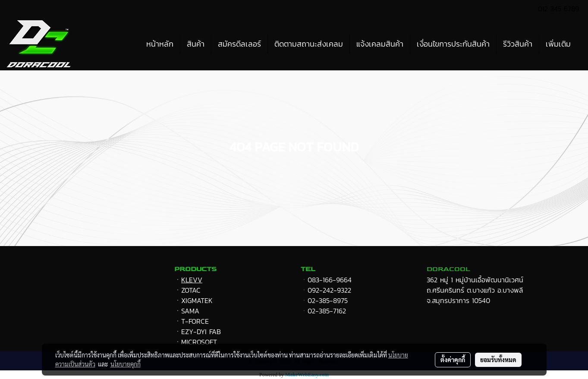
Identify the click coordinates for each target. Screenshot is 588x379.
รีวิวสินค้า (518, 44)
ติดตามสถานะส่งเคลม (309, 44)
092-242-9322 (329, 290)
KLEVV (192, 280)
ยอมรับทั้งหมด (498, 360)
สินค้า (196, 44)
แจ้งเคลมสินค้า (380, 44)
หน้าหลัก (160, 44)
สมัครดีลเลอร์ (239, 44)
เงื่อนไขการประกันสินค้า (453, 44)
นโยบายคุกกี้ (126, 364)
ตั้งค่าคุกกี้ (453, 360)
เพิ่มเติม (558, 44)
